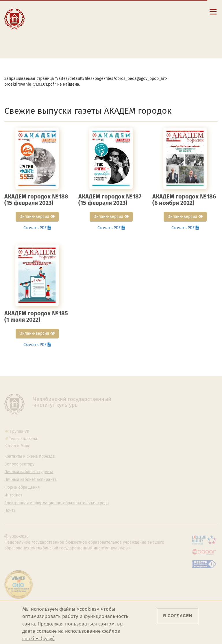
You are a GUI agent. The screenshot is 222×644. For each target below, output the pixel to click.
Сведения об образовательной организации (71, 13)
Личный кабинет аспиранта (67, 37)
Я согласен (178, 616)
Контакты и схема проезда (67, 20)
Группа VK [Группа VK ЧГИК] (20, 432)
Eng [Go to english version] (153, 20)
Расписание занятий (61, 26)
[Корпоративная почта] (166, 11)
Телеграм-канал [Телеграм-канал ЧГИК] (24, 439)
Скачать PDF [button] (37, 228)
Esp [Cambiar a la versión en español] (170, 20)
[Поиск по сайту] (158, 11)
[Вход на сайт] (183, 11)
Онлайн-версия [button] (37, 217)
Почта (10, 511)
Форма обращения (22, 487)
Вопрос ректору (19, 464)
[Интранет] (174, 11)
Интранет (13, 495)
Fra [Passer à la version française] (187, 20)
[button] (149, 11)
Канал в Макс (17, 446)
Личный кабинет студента (66, 31)
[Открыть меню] (213, 15)
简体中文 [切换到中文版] (171, 26)
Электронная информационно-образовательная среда (71, 44)
